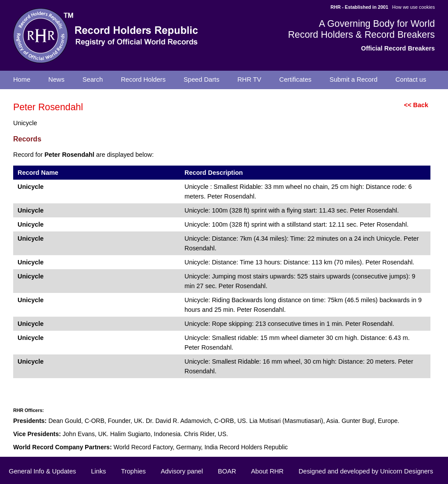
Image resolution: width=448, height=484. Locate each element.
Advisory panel (182, 471)
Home (22, 79)
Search (93, 79)
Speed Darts (201, 79)
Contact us (411, 79)
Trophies (133, 471)
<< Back (416, 105)
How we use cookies (414, 7)
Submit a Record (353, 79)
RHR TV (249, 79)
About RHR (267, 471)
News (56, 79)
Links (98, 471)
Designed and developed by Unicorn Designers (366, 471)
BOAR (227, 471)
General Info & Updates (42, 471)
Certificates (295, 79)
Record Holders (143, 79)
